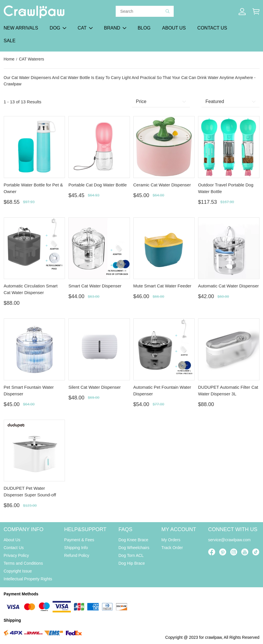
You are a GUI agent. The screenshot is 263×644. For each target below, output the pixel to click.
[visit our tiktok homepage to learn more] (256, 552)
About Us (12, 540)
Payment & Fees (79, 540)
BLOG (144, 28)
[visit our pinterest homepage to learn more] (223, 552)
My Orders (171, 540)
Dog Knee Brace (134, 540)
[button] (168, 11)
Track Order (172, 548)
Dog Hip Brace (132, 563)
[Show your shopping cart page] (256, 12)
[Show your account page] (242, 12)
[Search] (143, 11)
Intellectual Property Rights (28, 579)
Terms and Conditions (23, 563)
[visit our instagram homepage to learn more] (234, 552)
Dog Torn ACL (131, 555)
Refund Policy (77, 555)
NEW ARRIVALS (21, 28)
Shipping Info (76, 548)
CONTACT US (212, 28)
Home (9, 59)
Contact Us (14, 548)
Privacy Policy (16, 555)
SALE (10, 41)
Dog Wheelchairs (134, 548)
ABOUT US (174, 28)
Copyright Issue (18, 571)
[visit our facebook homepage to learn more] (212, 552)
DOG (55, 28)
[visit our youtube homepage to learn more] (245, 552)
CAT (82, 28)
